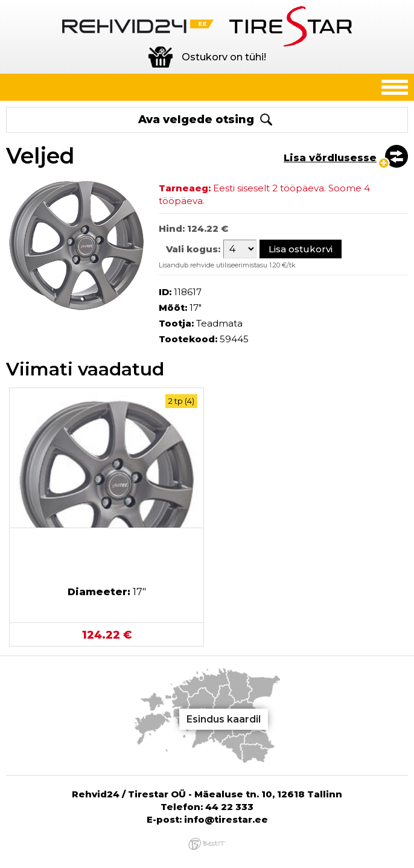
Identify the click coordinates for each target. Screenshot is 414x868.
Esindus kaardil (224, 719)
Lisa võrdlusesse (330, 158)
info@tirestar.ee (226, 819)
